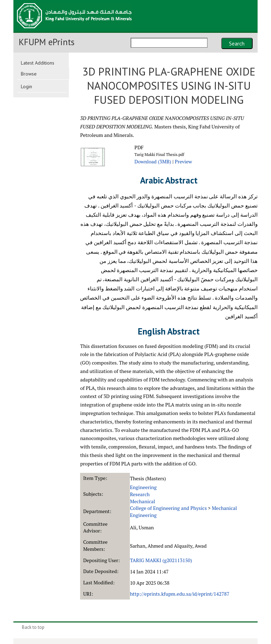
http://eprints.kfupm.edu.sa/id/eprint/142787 (180, 594)
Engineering (143, 487)
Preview (183, 161)
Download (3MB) (153, 161)
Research (140, 494)
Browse (29, 74)
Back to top (33, 627)
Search (237, 43)
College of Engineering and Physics (168, 508)
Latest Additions (38, 63)
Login (26, 86)
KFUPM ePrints (47, 42)
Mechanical (142, 501)
